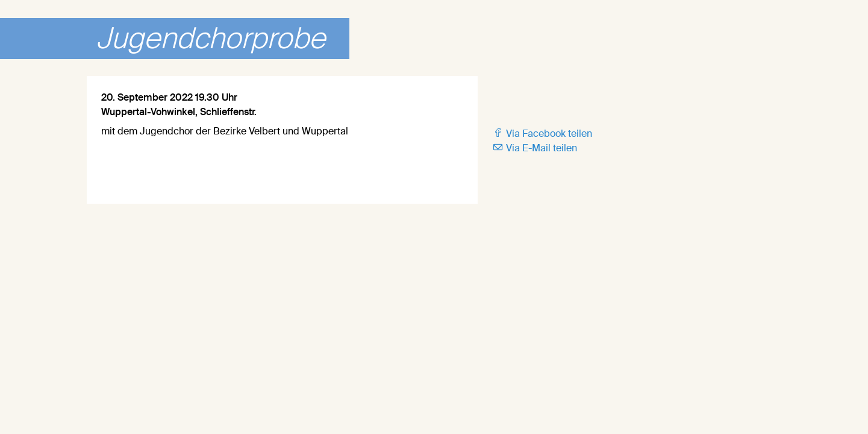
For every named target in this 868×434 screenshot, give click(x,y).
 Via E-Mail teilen (535, 148)
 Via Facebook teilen (542, 134)
